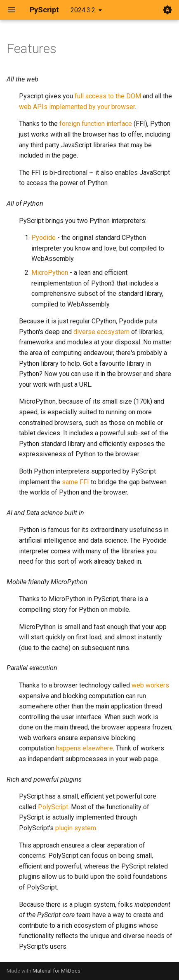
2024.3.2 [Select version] (83, 10)
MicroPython (50, 273)
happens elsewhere (85, 748)
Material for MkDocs (57, 971)
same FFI (75, 482)
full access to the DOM (108, 96)
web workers (150, 685)
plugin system (76, 828)
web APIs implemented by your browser (77, 107)
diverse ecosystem (101, 332)
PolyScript (53, 807)
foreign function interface (96, 124)
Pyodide (44, 238)
